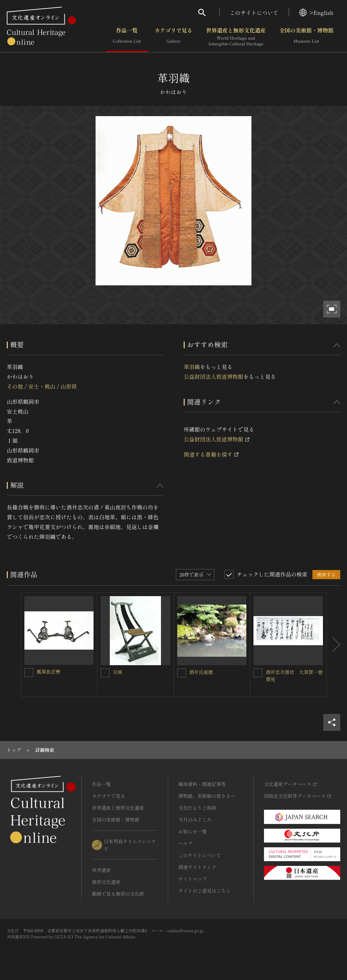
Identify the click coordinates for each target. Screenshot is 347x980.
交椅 (120, 672)
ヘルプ (185, 843)
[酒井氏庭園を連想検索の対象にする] (182, 673)
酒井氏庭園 (201, 672)
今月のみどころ (195, 820)
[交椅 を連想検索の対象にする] (105, 673)
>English (316, 13)
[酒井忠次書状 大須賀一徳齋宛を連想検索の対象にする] (258, 673)
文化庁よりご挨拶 (197, 808)
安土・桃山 (42, 386)
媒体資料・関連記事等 (202, 784)
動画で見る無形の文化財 (118, 894)
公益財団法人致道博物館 (213, 376)
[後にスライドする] (333, 645)
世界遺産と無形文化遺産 (236, 37)
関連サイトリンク (197, 867)
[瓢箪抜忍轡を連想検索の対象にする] (29, 673)
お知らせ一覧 (192, 831)
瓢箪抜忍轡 (48, 672)
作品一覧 (127, 37)
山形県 (69, 386)
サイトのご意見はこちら (204, 891)
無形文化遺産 (106, 882)
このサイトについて (254, 13)
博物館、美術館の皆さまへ (207, 796)
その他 (15, 386)
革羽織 (192, 367)
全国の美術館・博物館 (306, 37)
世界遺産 (101, 870)
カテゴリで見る (173, 37)
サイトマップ (192, 879)
